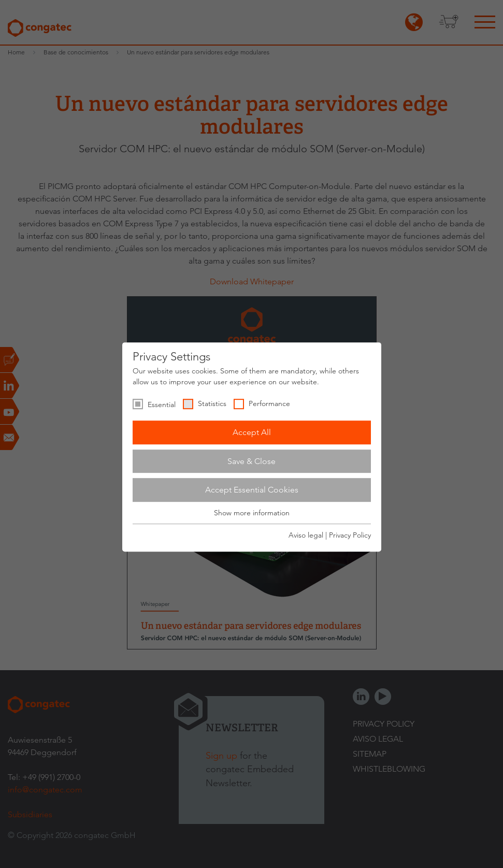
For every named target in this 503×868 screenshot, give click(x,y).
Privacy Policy (350, 535)
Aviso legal (306, 535)
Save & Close (252, 461)
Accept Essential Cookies (252, 490)
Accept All (252, 432)
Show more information (252, 513)
